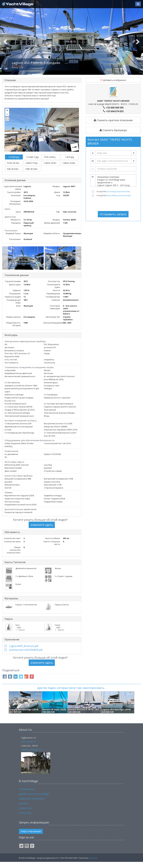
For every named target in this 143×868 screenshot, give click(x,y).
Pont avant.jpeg (51, 163)
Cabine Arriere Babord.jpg (52, 169)
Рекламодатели (27, 795)
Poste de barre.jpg (15, 169)
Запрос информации (31, 837)
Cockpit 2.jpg (32, 163)
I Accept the (113, 198)
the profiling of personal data (119, 202)
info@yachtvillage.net (31, 756)
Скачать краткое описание (113, 126)
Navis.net (93, 864)
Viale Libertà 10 (28, 748)
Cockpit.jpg (14, 163)
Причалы (23, 810)
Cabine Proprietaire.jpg (33, 169)
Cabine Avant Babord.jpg (71, 169)
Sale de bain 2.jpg (15, 175)
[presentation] (113, 210)
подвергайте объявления (32, 805)
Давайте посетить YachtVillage (34, 800)
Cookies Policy (26, 814)
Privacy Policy (25, 819)
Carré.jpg (70, 163)
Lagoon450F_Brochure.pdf (21, 652)
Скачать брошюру (113, 136)
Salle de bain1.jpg (33, 175)
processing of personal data (118, 198)
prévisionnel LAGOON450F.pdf (23, 656)
